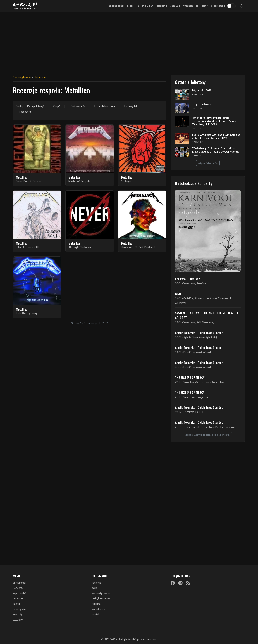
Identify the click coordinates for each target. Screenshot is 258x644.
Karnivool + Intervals (188, 279)
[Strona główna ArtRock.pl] (26, 6)
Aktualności (117, 6)
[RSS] (188, 583)
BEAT (178, 294)
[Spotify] (180, 583)
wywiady (18, 620)
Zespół (57, 106)
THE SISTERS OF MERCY (190, 377)
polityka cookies (101, 598)
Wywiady (188, 6)
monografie (20, 609)
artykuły (18, 614)
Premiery (148, 6)
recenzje (18, 598)
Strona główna (22, 77)
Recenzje (162, 6)
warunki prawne (101, 593)
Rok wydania (78, 106)
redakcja (96, 583)
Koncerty (133, 6)
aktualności (19, 583)
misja (95, 588)
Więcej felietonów (208, 163)
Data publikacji (35, 106)
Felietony (202, 6)
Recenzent (25, 112)
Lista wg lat (131, 106)
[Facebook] (173, 583)
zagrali (17, 604)
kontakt (96, 614)
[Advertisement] (129, 41)
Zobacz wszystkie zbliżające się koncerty (208, 435)
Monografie (218, 6)
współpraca (98, 609)
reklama (96, 604)
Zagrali (175, 6)
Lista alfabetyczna (105, 106)
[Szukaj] (242, 6)
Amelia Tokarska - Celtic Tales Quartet (199, 333)
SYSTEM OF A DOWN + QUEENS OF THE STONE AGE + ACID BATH (207, 315)
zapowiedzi (19, 593)
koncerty (18, 588)
